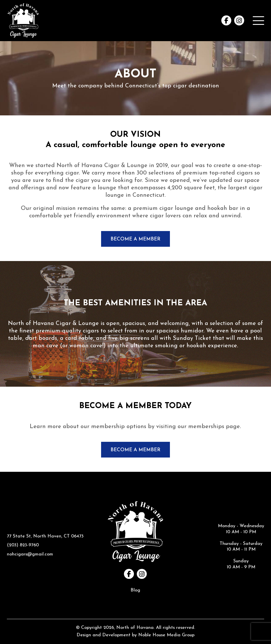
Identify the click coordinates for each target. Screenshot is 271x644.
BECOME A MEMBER (135, 239)
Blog (135, 590)
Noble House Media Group (166, 635)
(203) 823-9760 (23, 545)
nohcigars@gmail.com (30, 554)
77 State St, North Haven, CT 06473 (45, 536)
